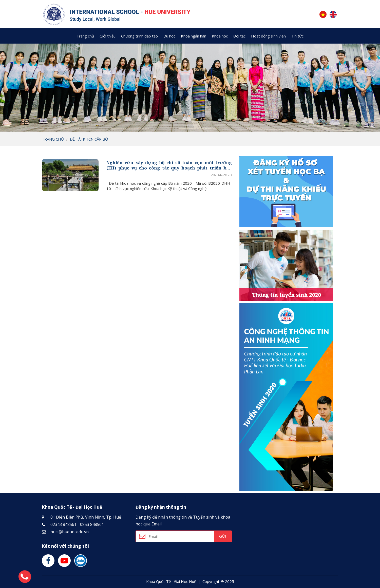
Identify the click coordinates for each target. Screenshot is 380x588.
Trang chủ (85, 35)
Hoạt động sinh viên (268, 35)
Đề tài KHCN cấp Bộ (89, 139)
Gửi (223, 536)
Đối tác (239, 35)
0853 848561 (92, 524)
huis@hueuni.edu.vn (70, 531)
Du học (169, 35)
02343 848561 (63, 524)
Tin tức (297, 35)
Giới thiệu (108, 35)
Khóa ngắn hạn (194, 35)
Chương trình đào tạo (139, 35)
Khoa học (220, 35)
